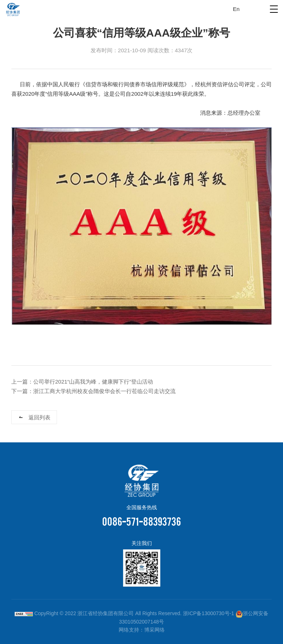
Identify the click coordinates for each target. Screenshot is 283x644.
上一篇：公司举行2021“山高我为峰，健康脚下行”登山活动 (82, 382)
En (236, 9)
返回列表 (39, 418)
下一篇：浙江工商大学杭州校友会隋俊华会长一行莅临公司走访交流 (93, 391)
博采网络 (154, 630)
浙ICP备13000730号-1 (209, 613)
